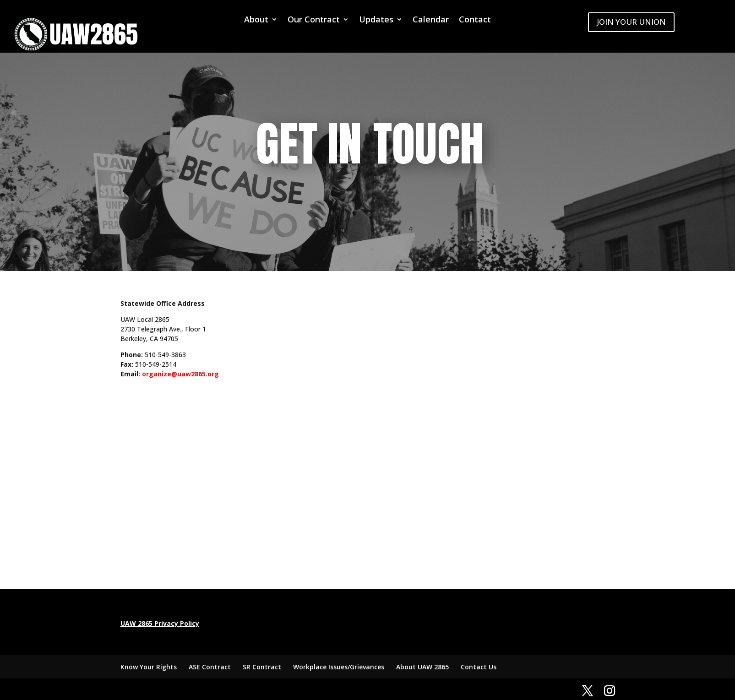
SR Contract (262, 667)
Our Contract (314, 20)
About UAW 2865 (422, 667)
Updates (376, 20)
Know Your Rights (149, 667)
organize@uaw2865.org (180, 374)
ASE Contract (210, 667)
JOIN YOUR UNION (631, 22)
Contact (475, 20)
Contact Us (479, 667)
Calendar (431, 20)
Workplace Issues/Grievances (339, 667)
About (256, 20)
